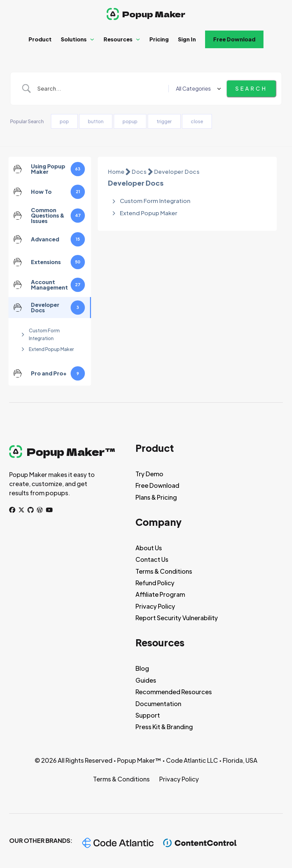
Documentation (158, 704)
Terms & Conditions (164, 571)
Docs (139, 172)
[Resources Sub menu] (138, 40)
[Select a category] (197, 89)
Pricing (159, 39)
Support (148, 715)
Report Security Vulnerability (177, 618)
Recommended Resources (174, 692)
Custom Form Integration (44, 334)
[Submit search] (251, 89)
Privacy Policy (155, 606)
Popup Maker (154, 14)
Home (116, 172)
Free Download (234, 39)
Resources (118, 39)
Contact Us (152, 559)
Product (40, 39)
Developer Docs (177, 172)
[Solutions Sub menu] (92, 40)
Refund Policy (155, 583)
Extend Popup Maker (51, 349)
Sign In (187, 39)
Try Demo (149, 474)
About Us (149, 548)
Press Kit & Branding (164, 727)
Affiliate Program (160, 594)
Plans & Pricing (156, 497)
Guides (146, 680)
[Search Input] (100, 89)
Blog (142, 668)
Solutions (74, 39)
